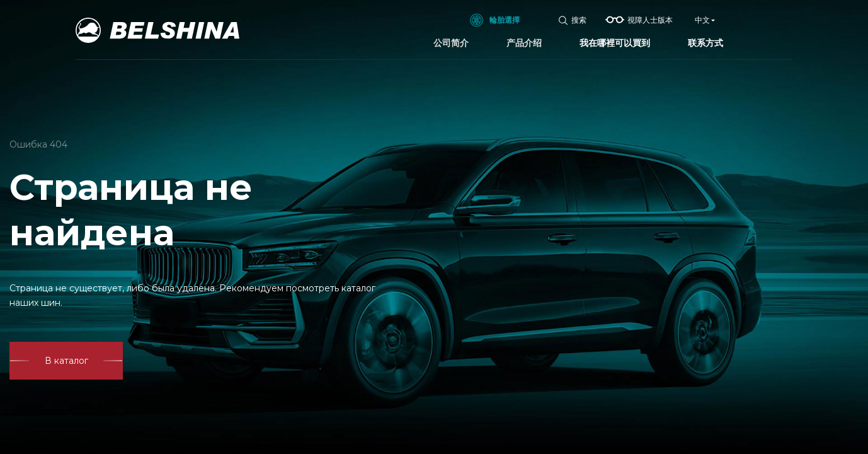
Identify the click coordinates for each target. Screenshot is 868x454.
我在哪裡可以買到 (615, 43)
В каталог (66, 361)
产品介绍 (524, 43)
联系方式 (705, 43)
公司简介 (451, 43)
